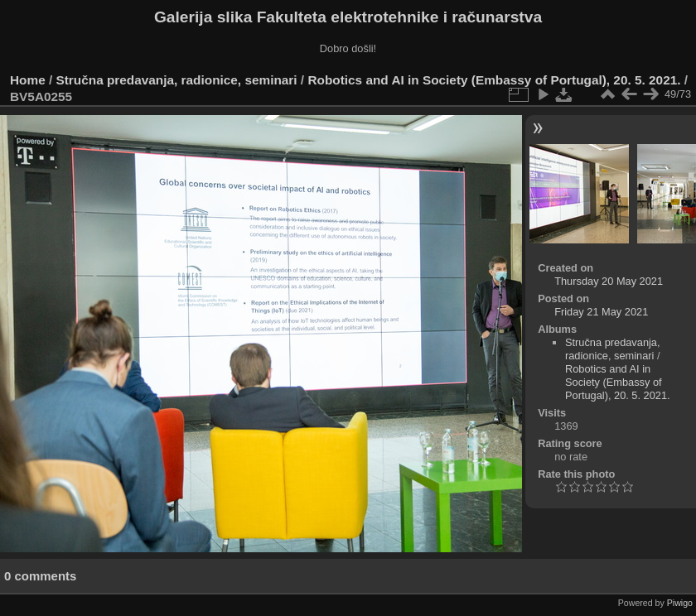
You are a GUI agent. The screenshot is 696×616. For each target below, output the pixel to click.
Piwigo (680, 603)
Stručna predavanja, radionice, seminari (177, 80)
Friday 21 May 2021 (601, 312)
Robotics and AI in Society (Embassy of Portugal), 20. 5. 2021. (494, 80)
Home (28, 80)
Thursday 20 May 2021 (609, 281)
